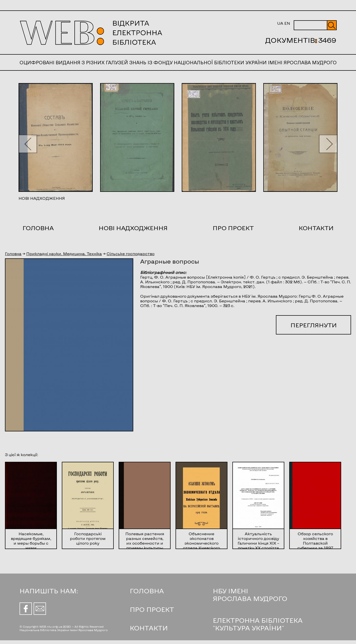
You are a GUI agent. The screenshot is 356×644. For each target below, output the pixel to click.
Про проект (233, 228)
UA (280, 23)
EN (287, 23)
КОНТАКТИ (149, 628)
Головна (38, 228)
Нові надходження (133, 228)
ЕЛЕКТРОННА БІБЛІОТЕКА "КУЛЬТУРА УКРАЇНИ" (258, 624)
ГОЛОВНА (147, 591)
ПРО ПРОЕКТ (152, 609)
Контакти (316, 228)
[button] (28, 144)
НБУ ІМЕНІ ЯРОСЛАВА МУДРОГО (250, 595)
